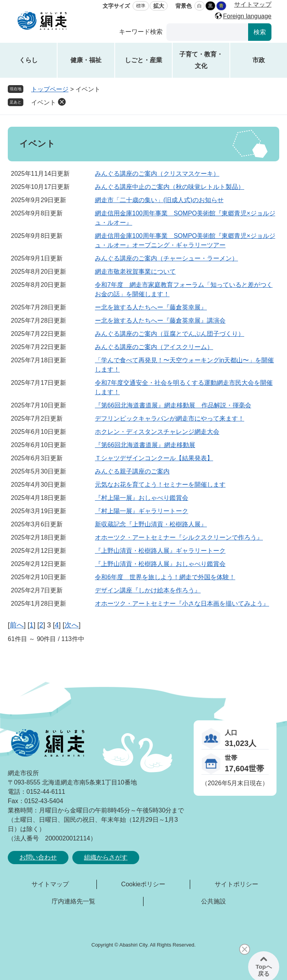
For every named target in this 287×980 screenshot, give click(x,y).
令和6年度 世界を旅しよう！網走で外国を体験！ (165, 577)
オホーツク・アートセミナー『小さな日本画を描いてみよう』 (182, 604)
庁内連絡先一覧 (73, 901)
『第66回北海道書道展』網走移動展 (145, 445)
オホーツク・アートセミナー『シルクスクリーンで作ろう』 (179, 537)
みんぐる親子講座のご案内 (132, 471)
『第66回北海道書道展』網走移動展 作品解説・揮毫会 (173, 405)
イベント (44, 102)
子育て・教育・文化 (201, 60)
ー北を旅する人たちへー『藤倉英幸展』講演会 (160, 321)
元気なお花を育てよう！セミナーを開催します (160, 485)
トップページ (50, 89)
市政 (259, 60)
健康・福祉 (86, 60)
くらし (28, 60)
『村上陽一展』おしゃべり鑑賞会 (142, 498)
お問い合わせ (38, 857)
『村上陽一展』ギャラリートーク (142, 511)
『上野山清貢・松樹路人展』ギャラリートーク (160, 551)
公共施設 (213, 901)
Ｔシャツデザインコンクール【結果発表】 (154, 458)
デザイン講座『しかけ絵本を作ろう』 (148, 590)
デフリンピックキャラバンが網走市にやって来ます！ (170, 418)
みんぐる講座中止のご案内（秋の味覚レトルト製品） (170, 187)
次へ (72, 625)
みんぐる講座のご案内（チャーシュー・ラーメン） (166, 258)
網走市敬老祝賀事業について (135, 272)
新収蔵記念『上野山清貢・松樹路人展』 (151, 524)
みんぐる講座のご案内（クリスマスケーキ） (157, 174)
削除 (62, 102)
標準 (141, 6)
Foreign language (247, 16)
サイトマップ (253, 4)
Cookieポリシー (143, 884)
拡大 (159, 6)
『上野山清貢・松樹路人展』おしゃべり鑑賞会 (160, 564)
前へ (17, 625)
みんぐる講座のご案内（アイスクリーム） (154, 347)
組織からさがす (106, 857)
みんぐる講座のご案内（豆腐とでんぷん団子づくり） (170, 334)
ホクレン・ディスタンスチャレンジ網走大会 (157, 432)
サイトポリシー (236, 884)
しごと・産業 (143, 60)
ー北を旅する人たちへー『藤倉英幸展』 (151, 307)
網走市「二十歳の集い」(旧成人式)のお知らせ (159, 200)
